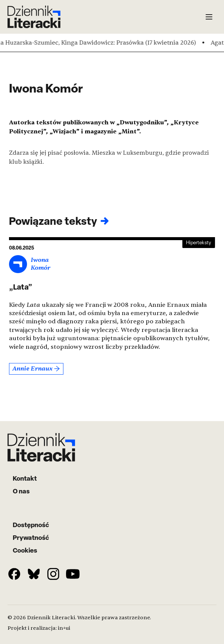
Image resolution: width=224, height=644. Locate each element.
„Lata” (21, 287)
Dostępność (31, 525)
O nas (21, 491)
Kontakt (25, 478)
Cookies (25, 550)
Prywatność (31, 537)
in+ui (64, 628)
